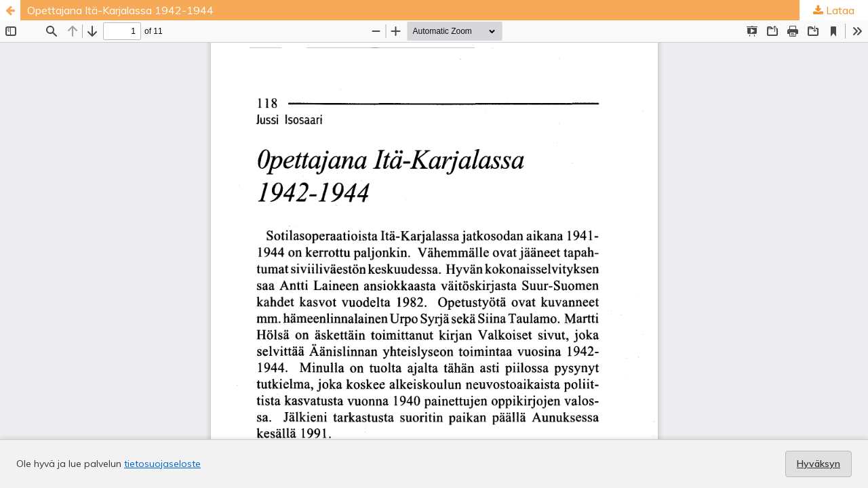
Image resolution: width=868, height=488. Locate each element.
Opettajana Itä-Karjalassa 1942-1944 (120, 10)
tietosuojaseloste (162, 464)
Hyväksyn (818, 464)
